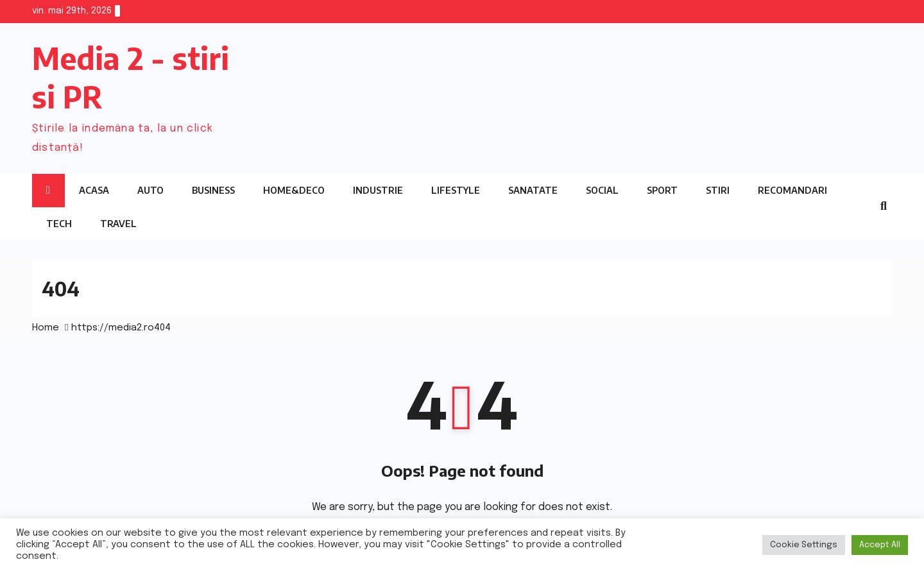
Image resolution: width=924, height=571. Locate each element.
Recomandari (792, 190)
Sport (662, 190)
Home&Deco (294, 190)
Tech (59, 224)
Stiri (718, 190)
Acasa (94, 190)
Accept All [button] (880, 545)
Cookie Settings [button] (804, 545)
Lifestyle (456, 190)
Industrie (378, 190)
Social (602, 190)
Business (213, 190)
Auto (150, 190)
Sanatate (533, 190)
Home (46, 328)
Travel (118, 224)
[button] (884, 207)
